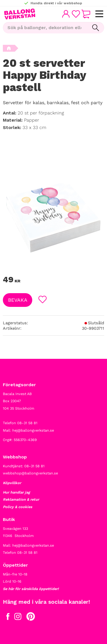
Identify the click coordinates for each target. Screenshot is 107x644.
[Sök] (96, 28)
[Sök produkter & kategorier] (45, 28)
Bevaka (18, 300)
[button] (99, 14)
